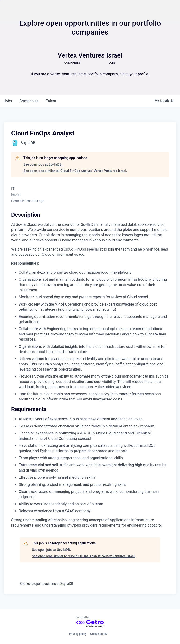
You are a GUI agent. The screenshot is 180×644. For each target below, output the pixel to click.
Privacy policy (78, 634)
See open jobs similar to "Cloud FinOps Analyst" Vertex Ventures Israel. (75, 171)
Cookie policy (99, 634)
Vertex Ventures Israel (90, 55)
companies (29, 101)
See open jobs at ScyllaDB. (43, 164)
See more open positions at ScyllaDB (46, 584)
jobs (8, 101)
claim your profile (134, 74)
